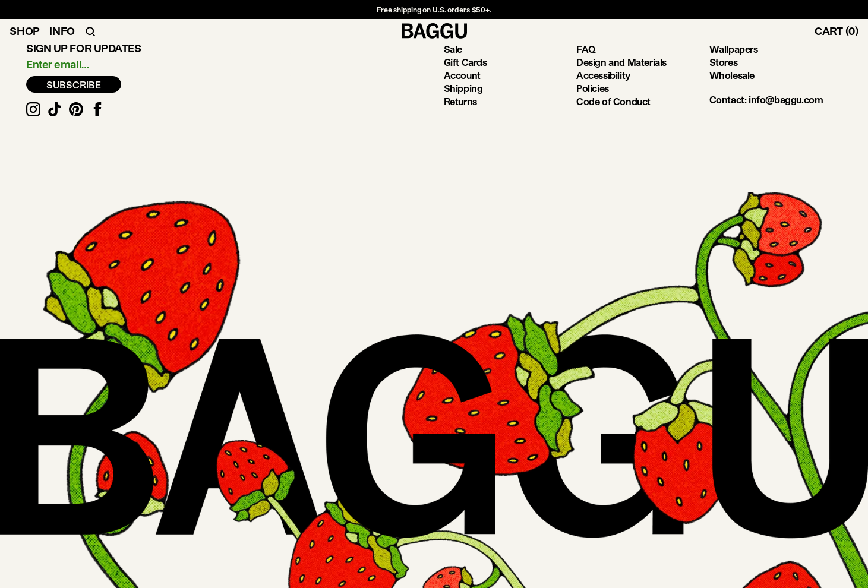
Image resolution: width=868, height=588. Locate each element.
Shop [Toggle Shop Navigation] (25, 31)
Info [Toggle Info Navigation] (62, 31)
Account (462, 75)
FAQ (586, 49)
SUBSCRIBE (74, 85)
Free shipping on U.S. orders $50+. (434, 10)
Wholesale (732, 75)
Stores (724, 62)
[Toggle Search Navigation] (90, 31)
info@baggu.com (786, 99)
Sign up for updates (83, 48)
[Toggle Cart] (841, 31)
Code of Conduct (613, 101)
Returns (460, 101)
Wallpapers (734, 49)
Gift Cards (465, 62)
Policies (593, 88)
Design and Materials (621, 62)
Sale (453, 49)
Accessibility (603, 75)
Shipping (463, 88)
